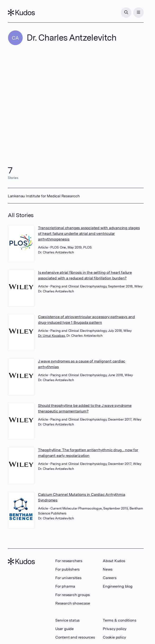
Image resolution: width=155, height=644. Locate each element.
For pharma (65, 586)
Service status (67, 620)
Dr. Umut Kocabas (52, 336)
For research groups (73, 595)
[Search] (126, 13)
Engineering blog (118, 586)
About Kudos (114, 561)
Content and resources (75, 637)
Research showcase (73, 603)
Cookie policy (114, 637)
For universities (68, 578)
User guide (65, 629)
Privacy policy (115, 629)
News (108, 569)
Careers (110, 578)
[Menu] (138, 13)
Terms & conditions (119, 620)
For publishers (67, 569)
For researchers (69, 561)
